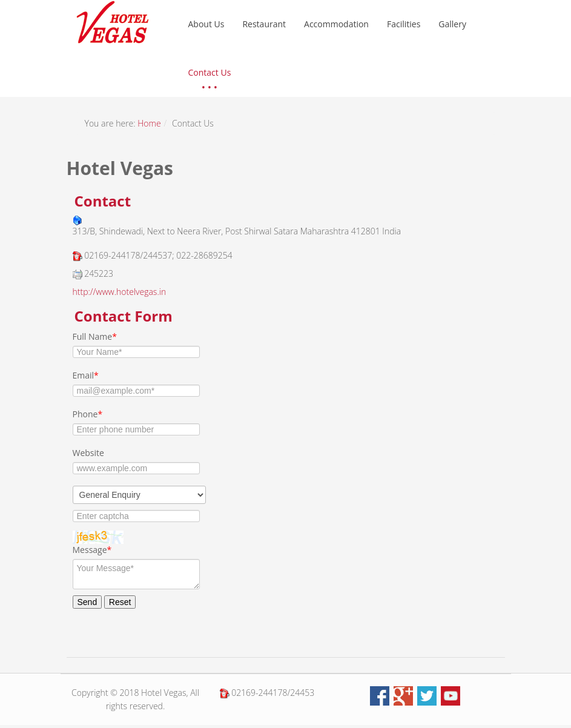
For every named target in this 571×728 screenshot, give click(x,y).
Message (92, 550)
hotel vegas (113, 22)
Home (149, 123)
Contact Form (124, 316)
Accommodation (336, 24)
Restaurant (264, 24)
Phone (88, 414)
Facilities (404, 24)
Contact (103, 201)
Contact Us (210, 72)
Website (88, 453)
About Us (206, 24)
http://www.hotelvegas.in (120, 292)
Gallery (452, 24)
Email (86, 375)
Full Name (95, 336)
